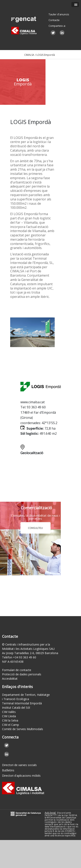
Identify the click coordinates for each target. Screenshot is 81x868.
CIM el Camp (11, 725)
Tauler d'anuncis (59, 14)
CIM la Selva (10, 720)
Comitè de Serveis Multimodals (23, 729)
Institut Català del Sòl (16, 708)
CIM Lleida (9, 716)
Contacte (54, 20)
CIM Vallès (9, 712)
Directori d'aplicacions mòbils (21, 776)
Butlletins (8, 770)
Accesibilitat (10, 679)
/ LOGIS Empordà (45, 55)
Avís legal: (50, 813)
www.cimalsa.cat (33, 402)
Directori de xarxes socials (19, 765)
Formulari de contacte (17, 670)
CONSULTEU (35, 528)
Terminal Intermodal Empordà (22, 703)
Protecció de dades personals (22, 674)
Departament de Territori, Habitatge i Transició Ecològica (26, 697)
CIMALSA (29, 55)
